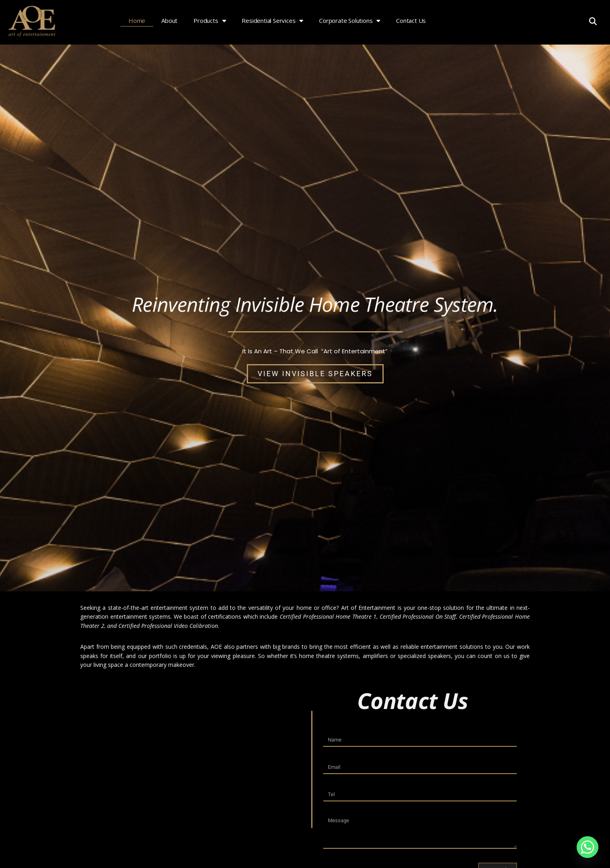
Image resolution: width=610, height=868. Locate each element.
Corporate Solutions (350, 20)
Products (209, 20)
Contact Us (411, 20)
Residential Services (272, 20)
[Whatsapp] (588, 847)
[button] (593, 21)
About (169, 20)
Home (137, 20)
